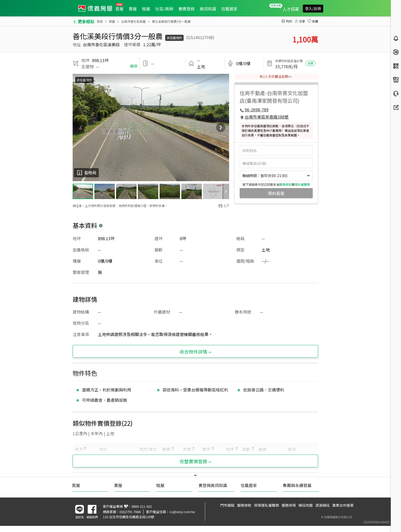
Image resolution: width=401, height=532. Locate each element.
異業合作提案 (343, 505)
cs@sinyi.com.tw (182, 512)
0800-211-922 (142, 506)
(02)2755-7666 (130, 512)
